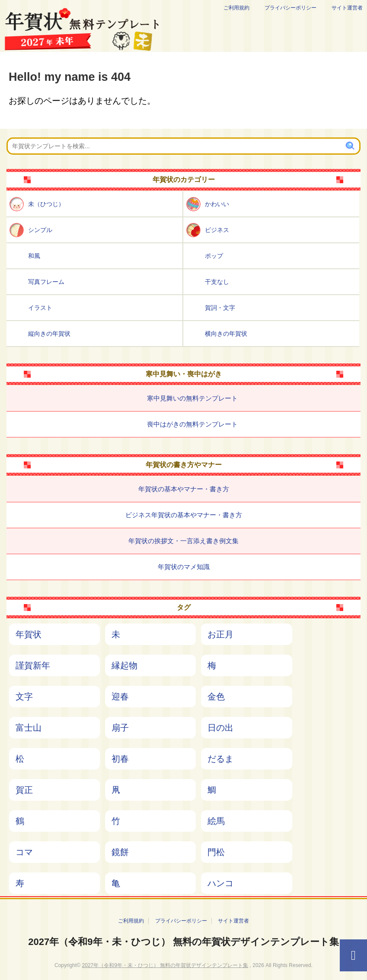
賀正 (24, 790)
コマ (24, 852)
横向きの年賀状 (226, 334)
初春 (120, 759)
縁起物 (124, 665)
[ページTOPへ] (353, 955)
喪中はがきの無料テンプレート (192, 424)
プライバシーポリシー (290, 8)
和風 (34, 256)
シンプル (40, 230)
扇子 (120, 728)
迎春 (120, 697)
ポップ (214, 256)
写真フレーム (46, 282)
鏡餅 (120, 852)
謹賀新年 (33, 665)
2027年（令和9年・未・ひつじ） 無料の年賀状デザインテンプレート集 (183, 942)
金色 (216, 697)
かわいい (217, 204)
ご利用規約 (236, 8)
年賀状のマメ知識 (184, 567)
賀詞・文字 (220, 308)
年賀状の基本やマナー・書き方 (184, 489)
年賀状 (29, 634)
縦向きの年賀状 (49, 334)
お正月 (220, 634)
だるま (220, 759)
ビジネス (217, 230)
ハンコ (220, 883)
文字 (24, 697)
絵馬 (216, 821)
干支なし (217, 282)
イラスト (40, 308)
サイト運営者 (347, 8)
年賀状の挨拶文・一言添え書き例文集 (183, 541)
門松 (216, 852)
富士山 (29, 728)
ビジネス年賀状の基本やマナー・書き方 (184, 515)
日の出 (220, 728)
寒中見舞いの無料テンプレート (192, 398)
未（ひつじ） (46, 204)
